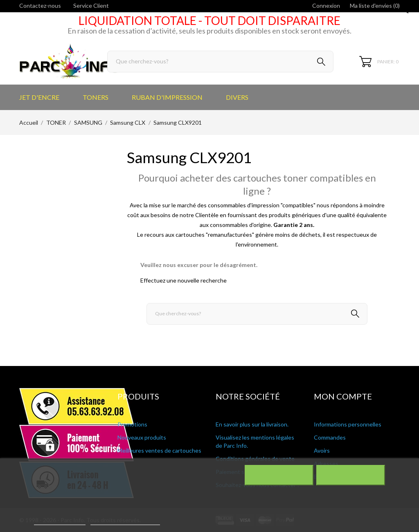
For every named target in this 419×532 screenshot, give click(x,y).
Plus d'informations (60, 521)
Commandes (330, 437)
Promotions (132, 424)
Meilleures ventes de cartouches (159, 450)
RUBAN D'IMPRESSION (167, 97)
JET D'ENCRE (39, 97)
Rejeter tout (279, 475)
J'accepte (350, 475)
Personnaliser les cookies (125, 521)
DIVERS (237, 97)
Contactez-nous (40, 6)
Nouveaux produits (142, 437)
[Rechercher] (220, 62)
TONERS (96, 97)
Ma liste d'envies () (375, 6)
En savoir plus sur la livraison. (252, 424)
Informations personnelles (348, 424)
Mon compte (343, 396)
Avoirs (322, 450)
